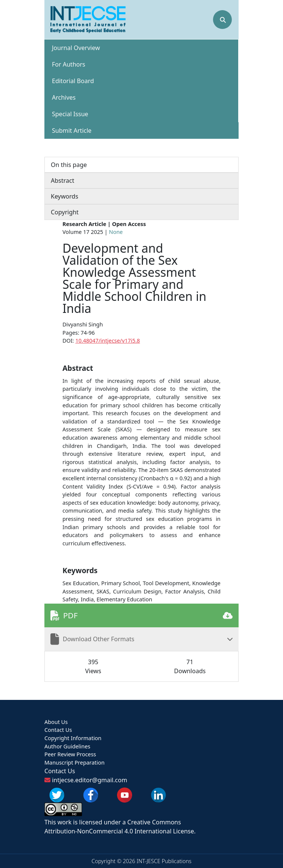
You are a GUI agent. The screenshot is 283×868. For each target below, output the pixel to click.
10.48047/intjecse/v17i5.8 (108, 341)
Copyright (65, 212)
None (116, 232)
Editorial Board (73, 81)
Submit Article (72, 131)
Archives (64, 97)
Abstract (62, 181)
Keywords (65, 196)
